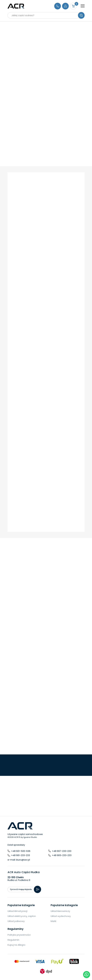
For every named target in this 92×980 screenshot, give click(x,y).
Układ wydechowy (61, 916)
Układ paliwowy (16, 921)
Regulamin (13, 940)
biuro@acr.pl (23, 860)
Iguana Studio (30, 837)
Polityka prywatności (19, 935)
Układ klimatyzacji (17, 911)
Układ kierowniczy (60, 911)
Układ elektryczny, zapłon (22, 916)
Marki (53, 921)
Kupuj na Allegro (16, 945)
